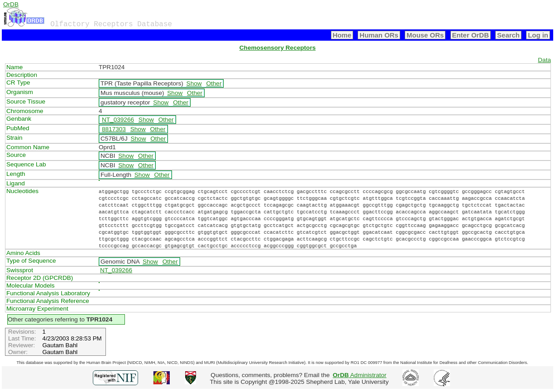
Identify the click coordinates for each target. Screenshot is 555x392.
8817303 (114, 129)
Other (214, 83)
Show (194, 83)
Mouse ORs (425, 35)
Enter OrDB (471, 35)
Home (342, 35)
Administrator (360, 375)
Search (508, 35)
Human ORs (379, 35)
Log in (538, 35)
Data (544, 60)
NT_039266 (118, 120)
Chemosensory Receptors (277, 48)
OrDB (11, 4)
